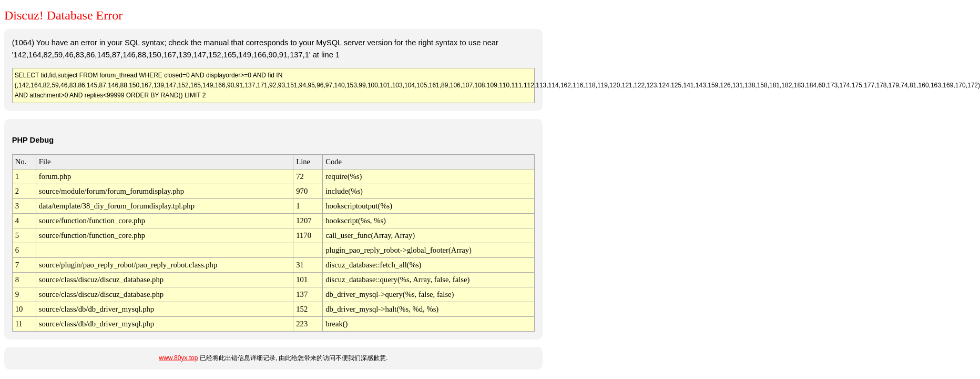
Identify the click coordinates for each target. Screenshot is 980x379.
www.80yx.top (178, 358)
